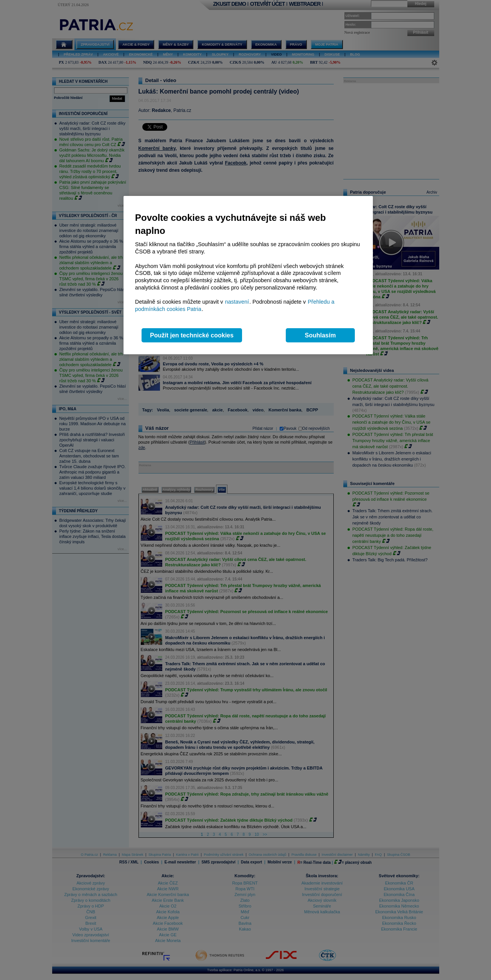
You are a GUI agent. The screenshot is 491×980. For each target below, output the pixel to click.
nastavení (237, 302)
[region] (248, 275)
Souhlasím (320, 335)
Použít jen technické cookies (192, 335)
